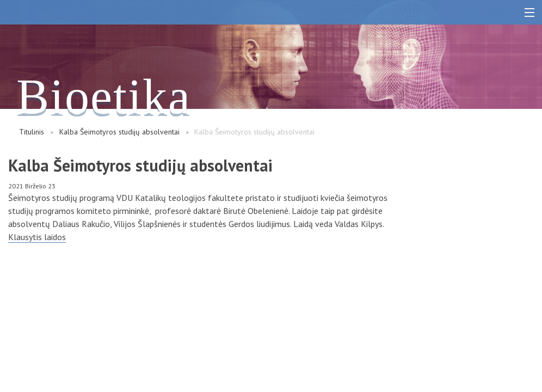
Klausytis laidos (37, 237)
